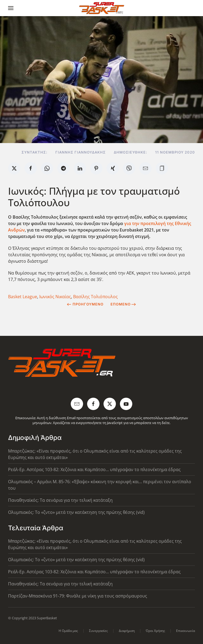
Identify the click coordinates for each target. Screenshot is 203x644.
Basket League (23, 297)
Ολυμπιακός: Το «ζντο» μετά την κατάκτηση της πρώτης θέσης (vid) (76, 512)
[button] (11, 8)
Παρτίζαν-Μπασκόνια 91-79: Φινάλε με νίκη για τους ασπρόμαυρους (78, 596)
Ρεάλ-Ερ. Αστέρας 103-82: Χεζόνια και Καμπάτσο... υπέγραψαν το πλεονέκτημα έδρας (94, 469)
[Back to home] (101, 8)
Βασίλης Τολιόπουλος (95, 297)
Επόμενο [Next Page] (123, 304)
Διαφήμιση (127, 631)
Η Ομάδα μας (68, 631)
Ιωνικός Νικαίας (55, 297)
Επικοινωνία (186, 631)
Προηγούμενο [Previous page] (85, 304)
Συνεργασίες (98, 631)
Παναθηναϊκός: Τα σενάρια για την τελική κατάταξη (60, 500)
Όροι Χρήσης (155, 631)
